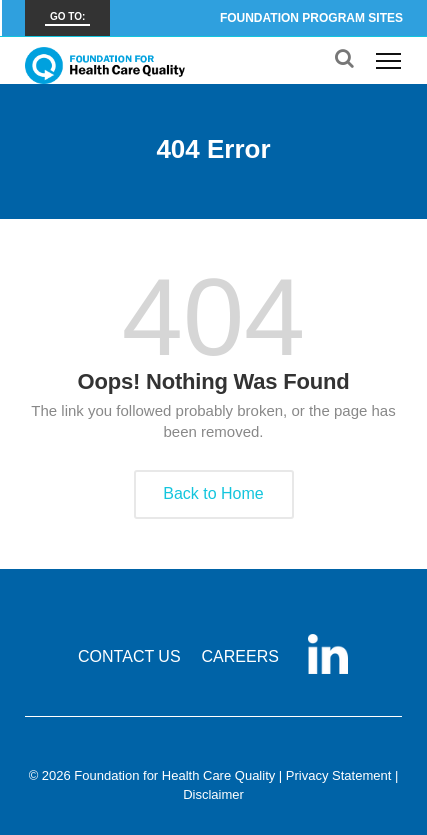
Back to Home (213, 493)
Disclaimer (213, 794)
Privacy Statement (339, 775)
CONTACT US (129, 656)
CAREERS (240, 656)
